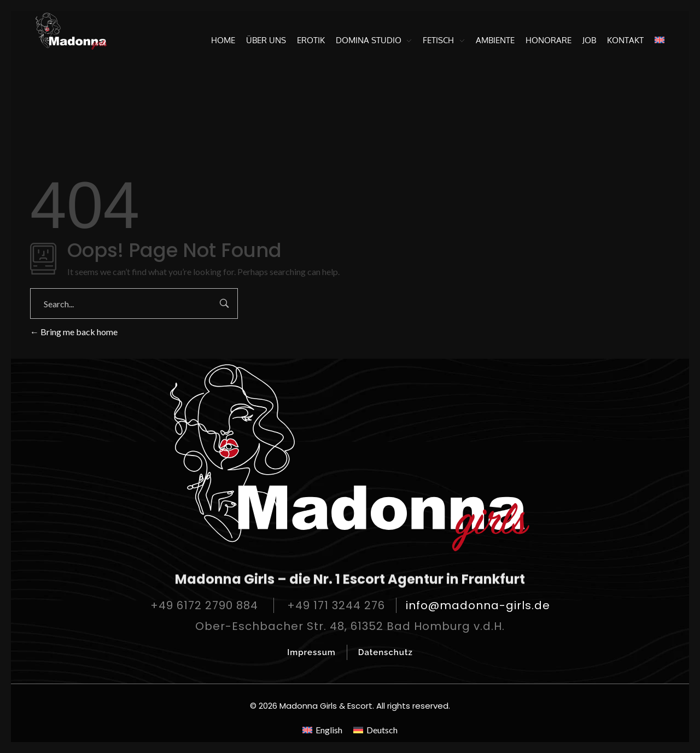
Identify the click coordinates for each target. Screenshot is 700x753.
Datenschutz (386, 652)
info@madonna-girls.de (478, 605)
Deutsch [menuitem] (382, 730)
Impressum (311, 652)
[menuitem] (657, 40)
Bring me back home (74, 332)
